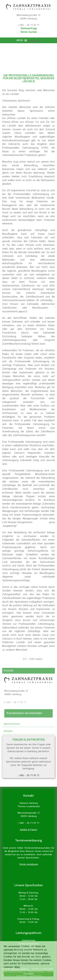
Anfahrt (8, 731)
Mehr (17, 967)
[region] (29, 54)
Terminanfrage (29, 29)
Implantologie (29, 940)
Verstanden (29, 974)
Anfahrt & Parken (29, 830)
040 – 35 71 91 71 (16, 702)
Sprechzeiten (12, 724)
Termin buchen (29, 32)
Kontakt (9, 671)
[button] (34, 41)
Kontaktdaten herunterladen (24, 713)
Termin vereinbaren (29, 864)
